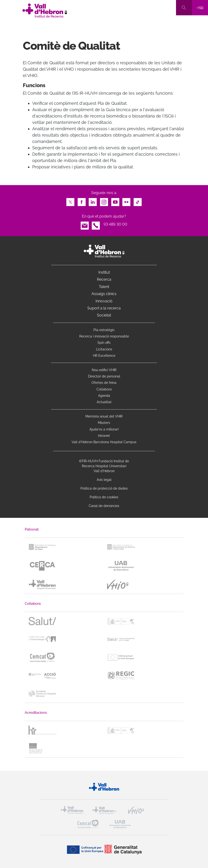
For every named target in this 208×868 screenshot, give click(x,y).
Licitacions (104, 349)
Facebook (82, 201)
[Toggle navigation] (200, 8)
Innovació (104, 301)
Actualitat (104, 402)
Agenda (104, 396)
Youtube (115, 201)
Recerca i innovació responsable (104, 336)
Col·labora (104, 389)
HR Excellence (104, 356)
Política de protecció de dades (104, 488)
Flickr (126, 201)
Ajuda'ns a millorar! (104, 429)
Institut (104, 272)
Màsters (104, 423)
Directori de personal (104, 376)
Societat (104, 315)
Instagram (104, 201)
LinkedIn (93, 201)
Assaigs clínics (104, 294)
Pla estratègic (104, 330)
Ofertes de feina (104, 383)
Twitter (70, 201)
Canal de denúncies (104, 506)
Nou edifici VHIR (104, 370)
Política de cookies (104, 497)
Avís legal (104, 480)
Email (85, 224)
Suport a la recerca (104, 308)
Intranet (104, 436)
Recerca (104, 279)
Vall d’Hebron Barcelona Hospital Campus (104, 442)
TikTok (138, 201)
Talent (104, 287)
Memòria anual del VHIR (104, 416)
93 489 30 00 (115, 224)
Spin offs (104, 343)
